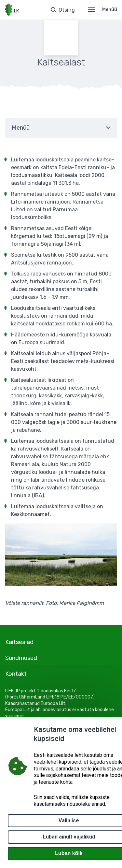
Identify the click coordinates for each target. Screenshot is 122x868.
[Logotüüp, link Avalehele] (12, 10)
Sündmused (21, 658)
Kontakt (16, 674)
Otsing (67, 10)
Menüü (102, 10)
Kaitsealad (19, 642)
